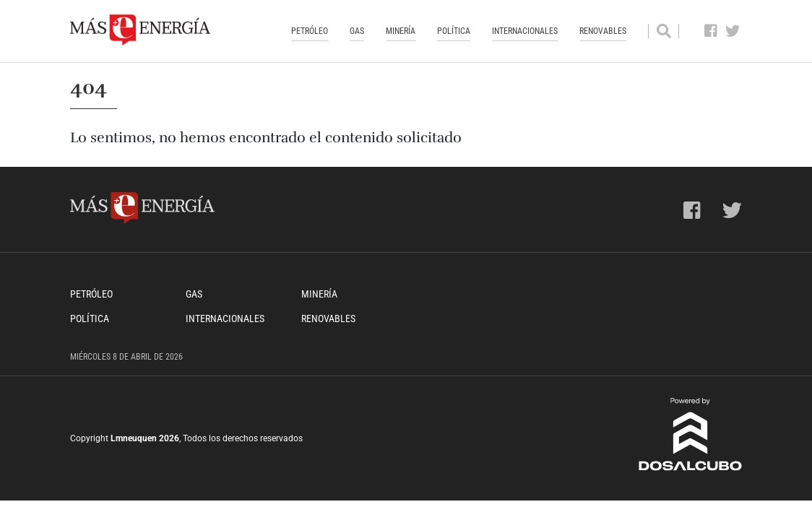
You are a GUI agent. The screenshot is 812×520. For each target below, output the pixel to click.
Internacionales (525, 31)
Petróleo (310, 31)
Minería (401, 31)
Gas (357, 31)
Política (454, 31)
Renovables (603, 31)
